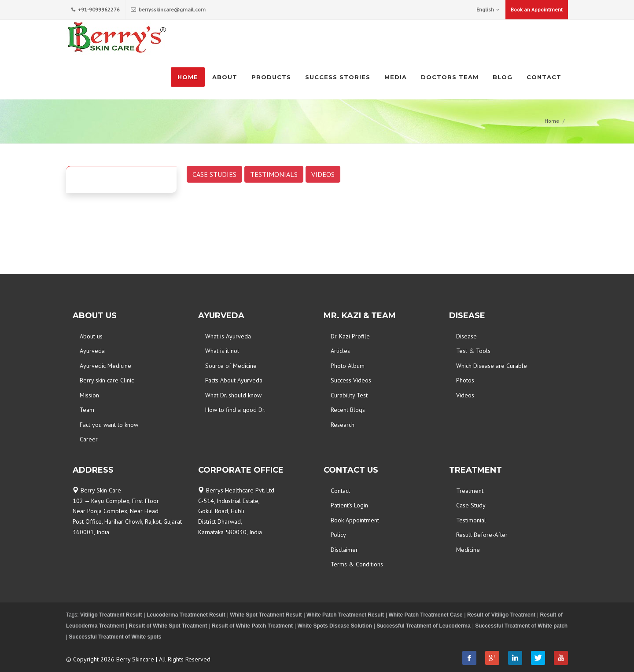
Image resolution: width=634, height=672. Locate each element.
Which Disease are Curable (492, 366)
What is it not (222, 351)
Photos (465, 380)
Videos (465, 395)
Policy (338, 535)
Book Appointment (355, 520)
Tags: (73, 615)
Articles (340, 351)
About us (91, 336)
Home (552, 121)
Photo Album (348, 366)
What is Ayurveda (228, 336)
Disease (466, 336)
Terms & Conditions (357, 564)
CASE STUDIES (214, 174)
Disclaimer (344, 550)
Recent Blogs (348, 410)
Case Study (471, 505)
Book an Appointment (537, 9)
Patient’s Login (349, 505)
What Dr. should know (233, 395)
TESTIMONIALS (274, 174)
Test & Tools (473, 351)
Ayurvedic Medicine (105, 366)
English (488, 10)
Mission (89, 395)
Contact (340, 491)
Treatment (470, 491)
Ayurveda (92, 351)
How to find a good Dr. (235, 410)
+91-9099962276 (96, 10)
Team (87, 410)
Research (343, 425)
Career (89, 439)
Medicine (468, 550)
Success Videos (351, 380)
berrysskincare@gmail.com (168, 10)
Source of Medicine (231, 366)
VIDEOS (323, 174)
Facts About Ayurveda (234, 380)
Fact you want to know (109, 425)
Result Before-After (482, 535)
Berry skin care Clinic (107, 380)
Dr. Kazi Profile (350, 336)
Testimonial (471, 520)
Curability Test (349, 395)
